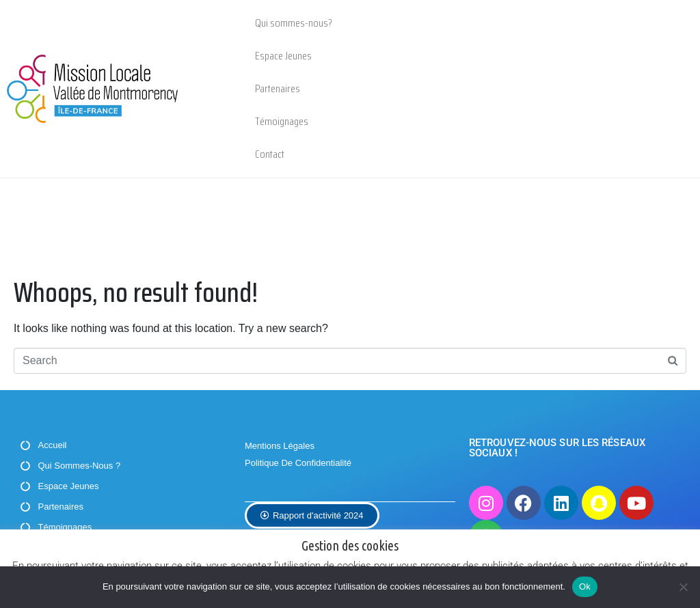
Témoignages (282, 121)
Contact (270, 154)
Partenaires (278, 88)
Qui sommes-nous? (294, 23)
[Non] (683, 587)
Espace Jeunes (283, 56)
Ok (585, 586)
